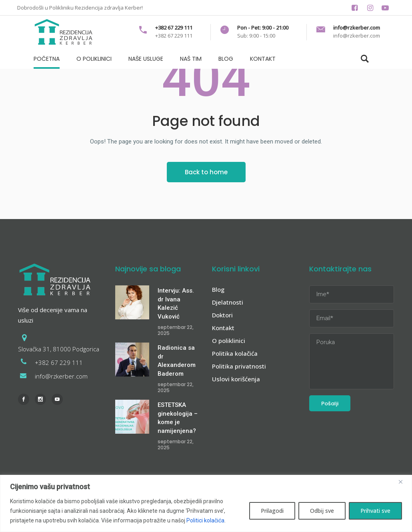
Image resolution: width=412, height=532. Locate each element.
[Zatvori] (404, 482)
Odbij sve (322, 511)
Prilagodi (272, 511)
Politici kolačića (205, 520)
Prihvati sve (375, 511)
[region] (206, 503)
